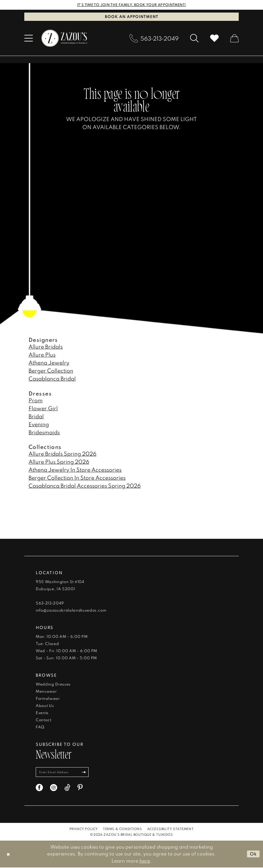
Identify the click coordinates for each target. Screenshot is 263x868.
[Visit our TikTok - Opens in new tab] (67, 788)
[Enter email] (64, 772)
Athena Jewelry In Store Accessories (75, 470)
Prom (36, 400)
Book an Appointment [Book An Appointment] (132, 17)
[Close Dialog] (8, 854)
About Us (45, 706)
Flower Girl (43, 408)
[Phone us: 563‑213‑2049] (154, 38)
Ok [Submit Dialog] (253, 854)
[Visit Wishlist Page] (214, 38)
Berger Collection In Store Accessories (77, 478)
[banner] (64, 38)
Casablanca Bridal (52, 379)
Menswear (46, 692)
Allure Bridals (46, 347)
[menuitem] (29, 38)
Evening (39, 424)
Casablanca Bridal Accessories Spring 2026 (85, 486)
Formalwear (48, 699)
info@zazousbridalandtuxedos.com (71, 610)
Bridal (36, 416)
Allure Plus (42, 355)
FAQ (40, 727)
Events (42, 713)
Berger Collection (51, 371)
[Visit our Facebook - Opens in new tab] (39, 788)
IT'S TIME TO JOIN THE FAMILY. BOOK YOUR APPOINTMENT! (132, 5)
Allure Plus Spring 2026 (59, 462)
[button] (29, 38)
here (145, 861)
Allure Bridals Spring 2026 (62, 454)
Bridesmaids (44, 432)
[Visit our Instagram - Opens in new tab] (54, 788)
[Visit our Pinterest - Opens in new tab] (80, 788)
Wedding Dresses (53, 684)
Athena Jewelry (49, 363)
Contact (44, 720)
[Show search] (194, 38)
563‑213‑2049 (50, 603)
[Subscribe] (87, 772)
